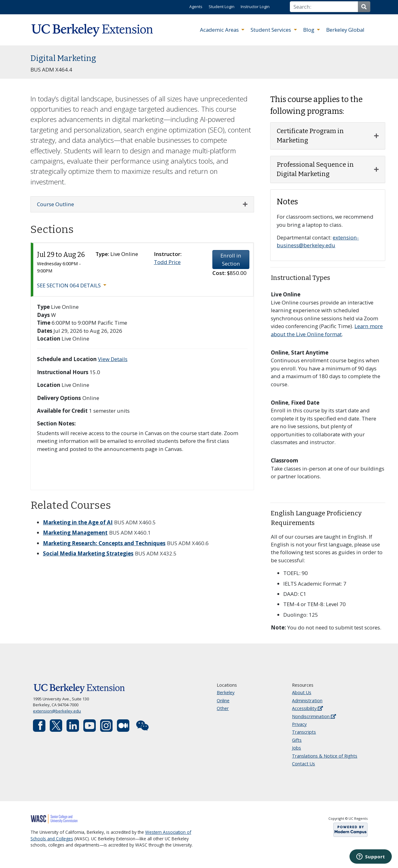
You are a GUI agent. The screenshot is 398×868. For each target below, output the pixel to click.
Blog (309, 30)
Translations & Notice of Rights (325, 756)
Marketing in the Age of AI (78, 522)
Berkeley (226, 692)
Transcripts (304, 732)
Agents (196, 7)
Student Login (222, 7)
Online (223, 701)
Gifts (297, 740)
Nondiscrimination (314, 716)
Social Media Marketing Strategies (88, 553)
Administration (307, 701)
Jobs (296, 748)
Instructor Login (255, 7)
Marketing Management (75, 533)
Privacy (299, 724)
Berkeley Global (345, 30)
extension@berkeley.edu (57, 711)
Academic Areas (220, 30)
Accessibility (307, 708)
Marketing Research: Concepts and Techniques (104, 543)
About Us (302, 692)
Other (223, 708)
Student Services (271, 30)
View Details (113, 359)
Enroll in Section (231, 259)
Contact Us (303, 764)
